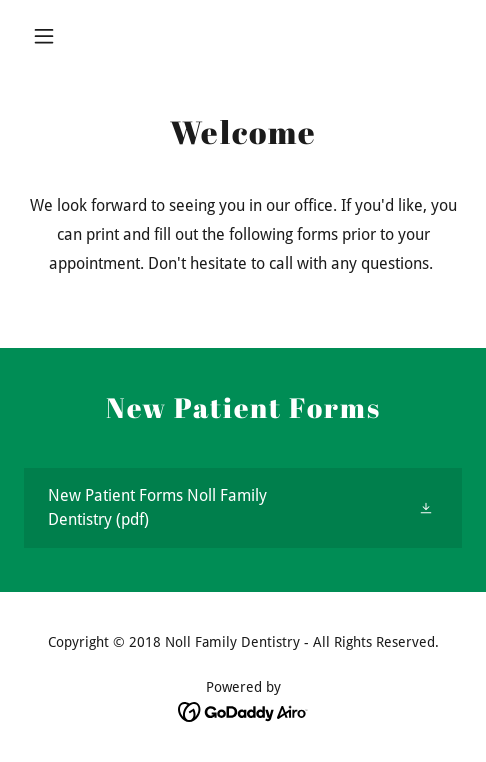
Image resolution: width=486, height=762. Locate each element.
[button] (57, 36)
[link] (243, 508)
